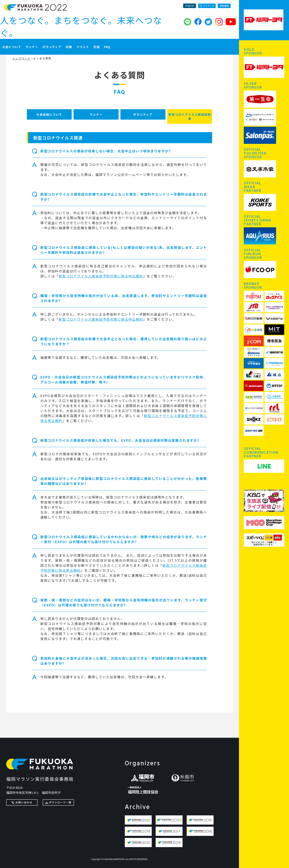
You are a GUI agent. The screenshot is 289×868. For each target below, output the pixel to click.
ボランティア (143, 114)
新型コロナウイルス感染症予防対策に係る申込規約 (101, 276)
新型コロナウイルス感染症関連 (190, 116)
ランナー (96, 114)
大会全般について (49, 114)
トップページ (21, 58)
